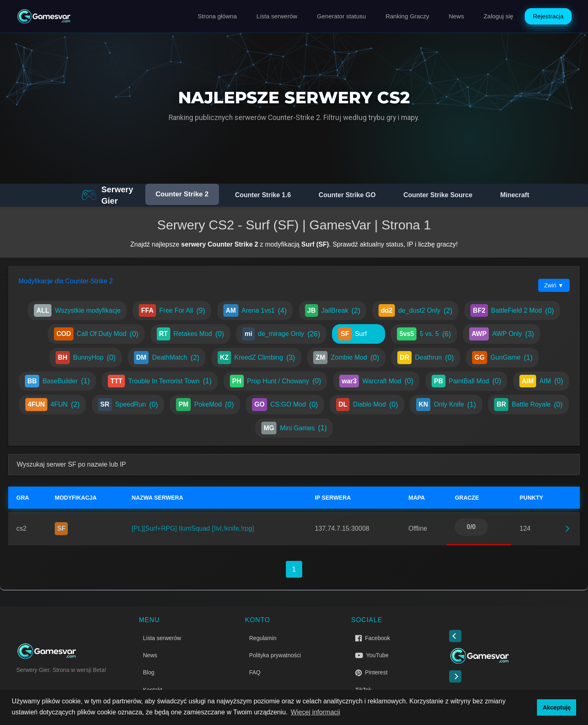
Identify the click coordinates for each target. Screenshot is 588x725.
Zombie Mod (346, 358)
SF (61, 528)
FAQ (255, 672)
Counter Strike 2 (182, 194)
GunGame (502, 358)
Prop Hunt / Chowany (276, 381)
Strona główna (217, 16)
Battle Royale (528, 405)
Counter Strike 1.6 (263, 195)
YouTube (372, 655)
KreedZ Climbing (256, 358)
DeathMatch (167, 358)
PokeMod (205, 405)
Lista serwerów (277, 16)
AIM (541, 381)
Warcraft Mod (376, 381)
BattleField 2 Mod (512, 311)
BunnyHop (86, 358)
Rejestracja (548, 16)
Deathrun (425, 358)
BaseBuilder (57, 381)
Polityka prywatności (275, 655)
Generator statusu (341, 16)
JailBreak (333, 311)
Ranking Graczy (407, 16)
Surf (358, 334)
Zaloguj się (498, 16)
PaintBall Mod (466, 381)
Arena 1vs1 (255, 311)
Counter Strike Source (438, 195)
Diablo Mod (367, 405)
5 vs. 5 (424, 334)
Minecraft (515, 195)
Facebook (373, 638)
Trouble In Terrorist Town (160, 381)
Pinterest (371, 672)
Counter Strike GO (347, 195)
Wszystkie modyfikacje (77, 311)
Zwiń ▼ (554, 285)
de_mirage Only (281, 334)
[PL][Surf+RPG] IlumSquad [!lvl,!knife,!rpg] (193, 528)
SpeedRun (128, 405)
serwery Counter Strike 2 (220, 244)
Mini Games (294, 428)
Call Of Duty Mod (96, 334)
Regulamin (263, 638)
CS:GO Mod (285, 405)
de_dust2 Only (415, 311)
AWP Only (502, 334)
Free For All (172, 311)
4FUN (52, 405)
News (457, 16)
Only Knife (446, 405)
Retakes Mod (190, 334)
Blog (149, 672)
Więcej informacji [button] (315, 712)
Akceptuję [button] (557, 707)
